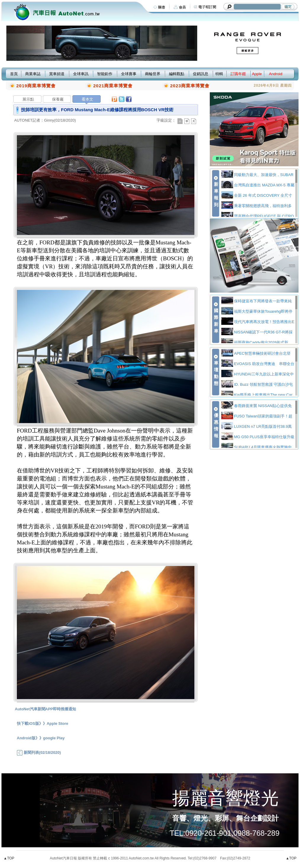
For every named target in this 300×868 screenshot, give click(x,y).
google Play (54, 738)
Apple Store (58, 723)
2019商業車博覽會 (36, 86)
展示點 (28, 99)
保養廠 (58, 99)
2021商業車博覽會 (113, 86)
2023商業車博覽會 (190, 86)
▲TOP (9, 858)
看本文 (87, 99)
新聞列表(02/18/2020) (39, 752)
